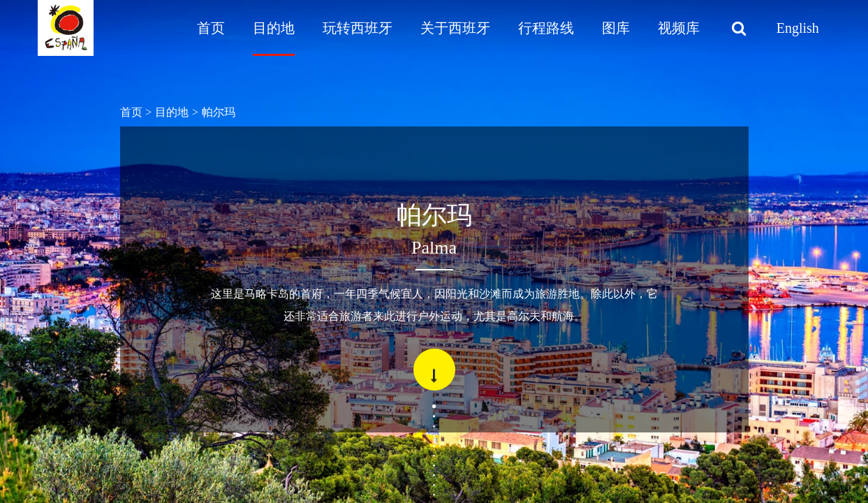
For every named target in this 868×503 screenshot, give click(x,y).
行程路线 (546, 28)
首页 (211, 28)
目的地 (274, 28)
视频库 (679, 28)
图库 (616, 28)
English (798, 28)
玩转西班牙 (358, 28)
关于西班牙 (455, 28)
